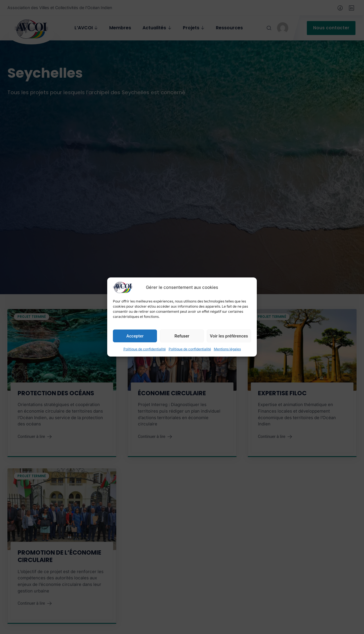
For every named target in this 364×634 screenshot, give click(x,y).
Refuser (182, 336)
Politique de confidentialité (145, 349)
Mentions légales (227, 349)
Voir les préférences (229, 336)
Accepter (135, 336)
